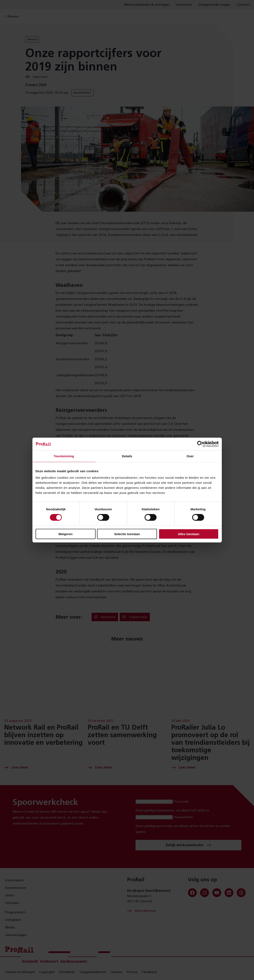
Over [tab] (190, 456)
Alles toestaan (189, 534)
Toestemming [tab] (64, 456)
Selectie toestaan (127, 534)
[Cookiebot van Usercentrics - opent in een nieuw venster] (200, 444)
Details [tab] (127, 456)
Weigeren (65, 534)
